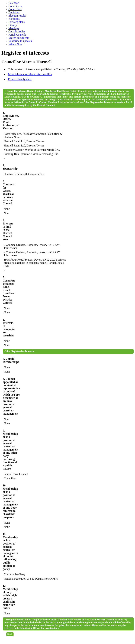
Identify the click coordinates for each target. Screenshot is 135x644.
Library (13, 25)
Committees (15, 6)
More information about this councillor (30, 74)
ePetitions (14, 19)
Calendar (14, 3)
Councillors (15, 9)
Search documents (19, 38)
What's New (15, 44)
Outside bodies (17, 31)
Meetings (14, 28)
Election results (17, 16)
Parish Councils (17, 35)
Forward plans (17, 22)
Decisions (14, 12)
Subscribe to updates (20, 41)
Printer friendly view (20, 79)
